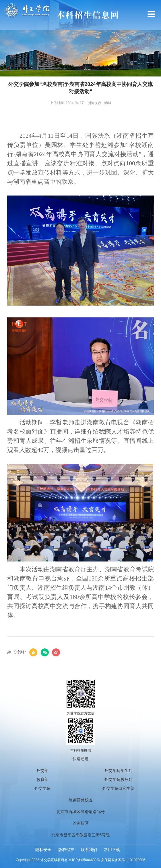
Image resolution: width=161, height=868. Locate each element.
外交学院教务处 (119, 779)
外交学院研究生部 (119, 788)
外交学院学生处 (119, 771)
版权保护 (66, 850)
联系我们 (89, 850)
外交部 (42, 771)
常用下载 (112, 850)
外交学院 (42, 788)
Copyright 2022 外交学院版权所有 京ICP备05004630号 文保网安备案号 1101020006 (80, 860)
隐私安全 (43, 850)
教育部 (42, 779)
